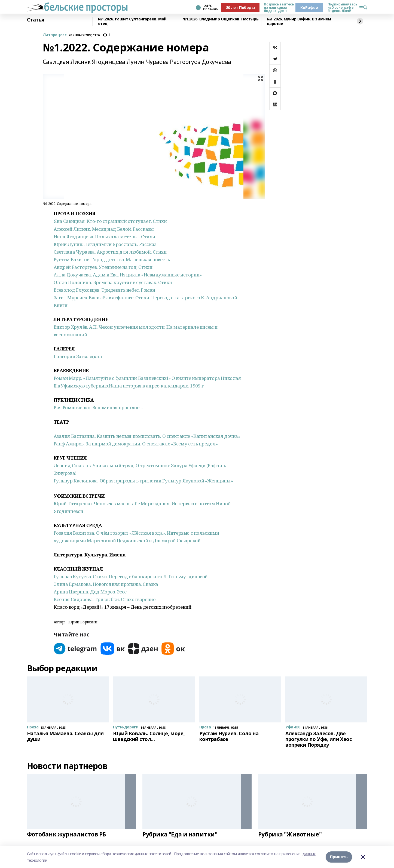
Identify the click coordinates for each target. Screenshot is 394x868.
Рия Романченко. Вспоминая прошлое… (98, 407)
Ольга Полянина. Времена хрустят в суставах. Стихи (113, 282)
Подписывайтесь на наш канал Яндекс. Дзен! (277, 8)
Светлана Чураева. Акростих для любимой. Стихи (110, 252)
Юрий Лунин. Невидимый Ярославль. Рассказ (105, 244)
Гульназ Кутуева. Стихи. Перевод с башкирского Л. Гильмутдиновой (131, 576)
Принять (339, 857)
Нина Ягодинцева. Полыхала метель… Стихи (104, 237)
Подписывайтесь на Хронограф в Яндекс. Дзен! (341, 8)
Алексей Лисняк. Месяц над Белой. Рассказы (104, 229)
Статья (36, 20)
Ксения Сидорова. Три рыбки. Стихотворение (105, 599)
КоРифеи (309, 7)
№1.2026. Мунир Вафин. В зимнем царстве (299, 21)
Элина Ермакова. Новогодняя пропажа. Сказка (106, 584)
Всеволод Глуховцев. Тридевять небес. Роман (104, 290)
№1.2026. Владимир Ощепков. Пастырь (221, 19)
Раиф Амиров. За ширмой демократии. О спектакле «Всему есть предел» (136, 444)
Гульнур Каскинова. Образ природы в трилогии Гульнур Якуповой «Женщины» (143, 481)
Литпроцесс (55, 35)
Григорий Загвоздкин (78, 356)
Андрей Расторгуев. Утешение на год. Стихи (103, 267)
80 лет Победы (240, 7)
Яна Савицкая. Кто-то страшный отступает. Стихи (110, 221)
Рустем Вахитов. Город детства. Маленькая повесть (112, 259)
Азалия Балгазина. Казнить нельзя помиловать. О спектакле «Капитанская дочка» (147, 436)
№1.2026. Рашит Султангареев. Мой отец (132, 21)
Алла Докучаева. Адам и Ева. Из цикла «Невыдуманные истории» (128, 275)
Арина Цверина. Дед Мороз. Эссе (90, 592)
